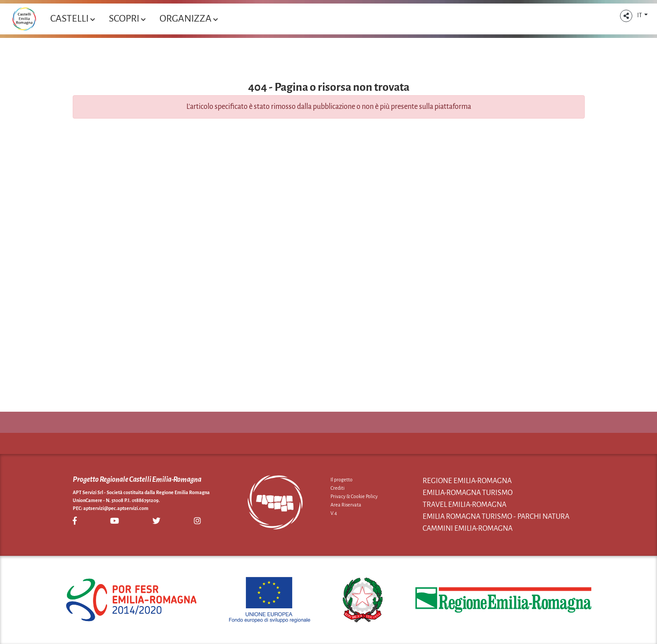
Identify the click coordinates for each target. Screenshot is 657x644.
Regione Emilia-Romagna (467, 481)
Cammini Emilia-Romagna (468, 529)
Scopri (127, 19)
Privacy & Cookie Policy (354, 496)
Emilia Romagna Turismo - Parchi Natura (496, 517)
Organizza (189, 19)
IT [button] (640, 15)
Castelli (72, 19)
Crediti (338, 488)
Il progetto (341, 480)
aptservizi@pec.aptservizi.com (116, 508)
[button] (626, 16)
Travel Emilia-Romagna (464, 505)
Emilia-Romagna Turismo (468, 493)
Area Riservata (346, 505)
